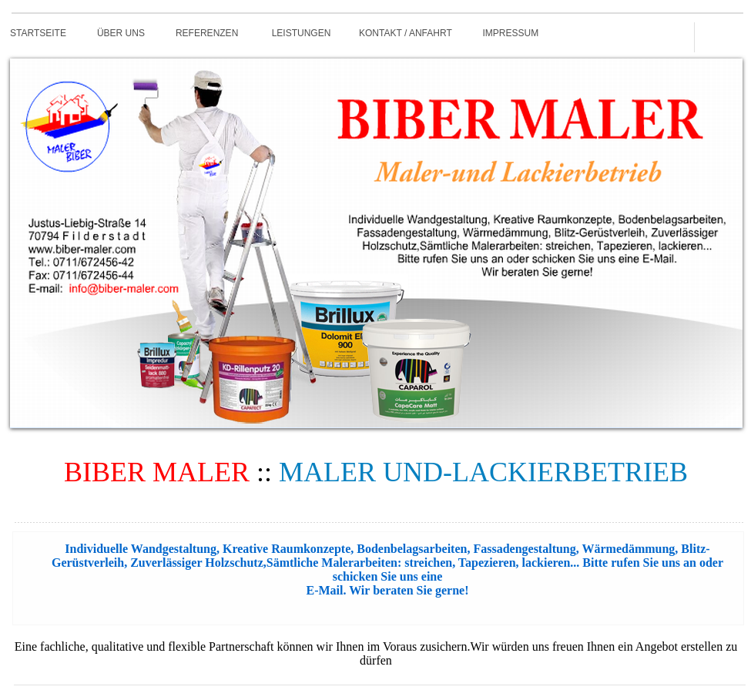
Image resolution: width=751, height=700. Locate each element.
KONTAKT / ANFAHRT (405, 33)
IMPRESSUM (511, 33)
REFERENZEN (207, 33)
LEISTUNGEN (302, 33)
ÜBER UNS (121, 33)
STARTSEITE (38, 33)
